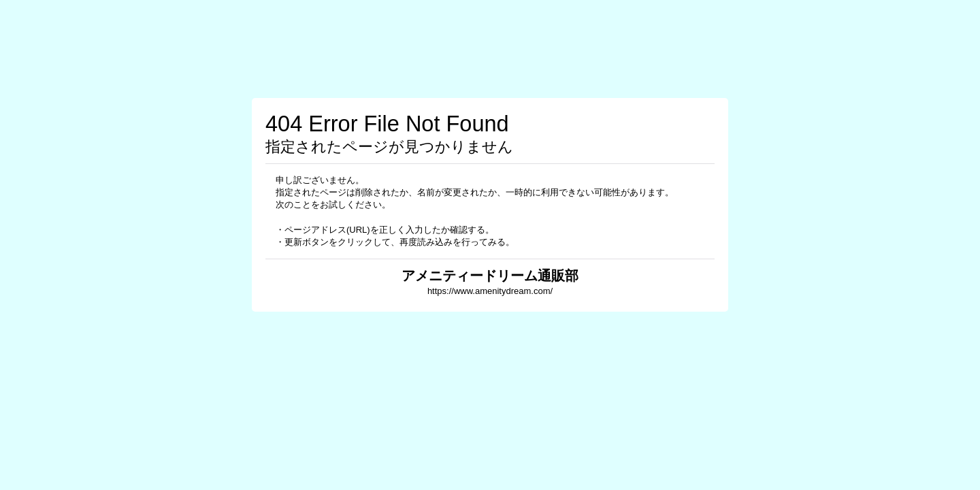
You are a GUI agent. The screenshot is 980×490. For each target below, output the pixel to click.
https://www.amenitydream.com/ (490, 291)
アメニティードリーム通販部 (490, 276)
